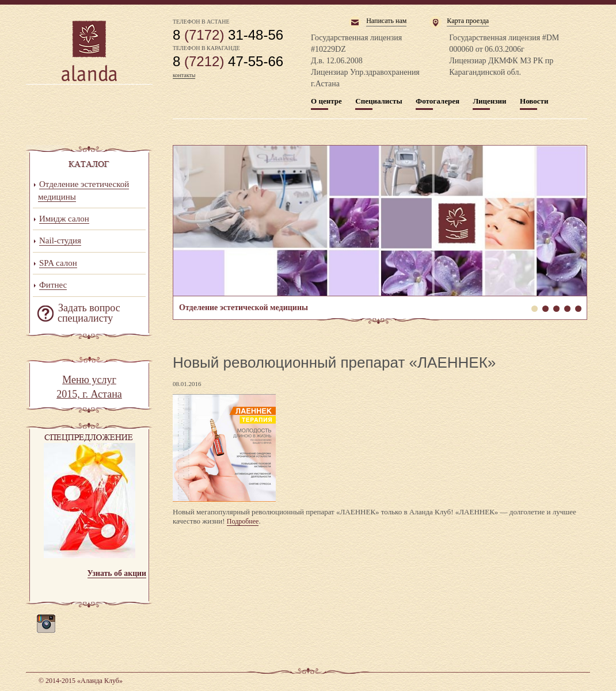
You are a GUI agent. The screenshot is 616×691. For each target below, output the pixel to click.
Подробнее (243, 521)
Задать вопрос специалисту (89, 313)
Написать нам (386, 21)
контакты (184, 75)
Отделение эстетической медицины (380, 221)
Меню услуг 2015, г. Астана (89, 387)
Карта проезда (468, 21)
